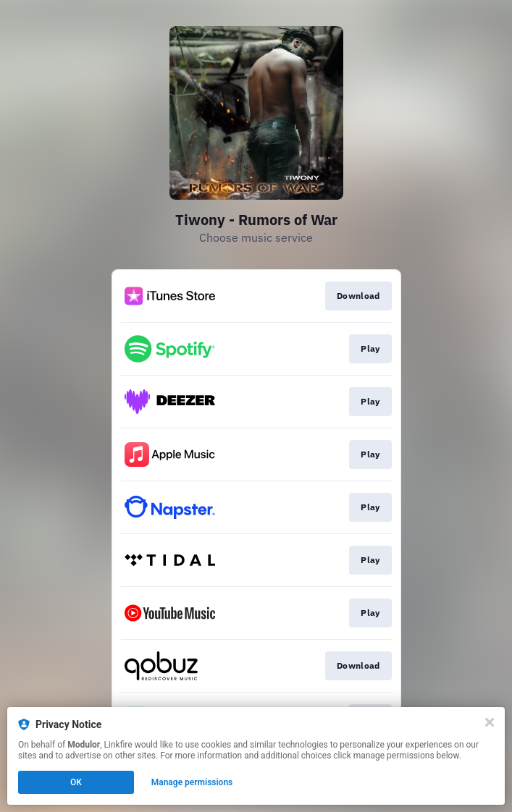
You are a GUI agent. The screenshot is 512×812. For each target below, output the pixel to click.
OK (76, 782)
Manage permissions (192, 782)
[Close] (490, 722)
